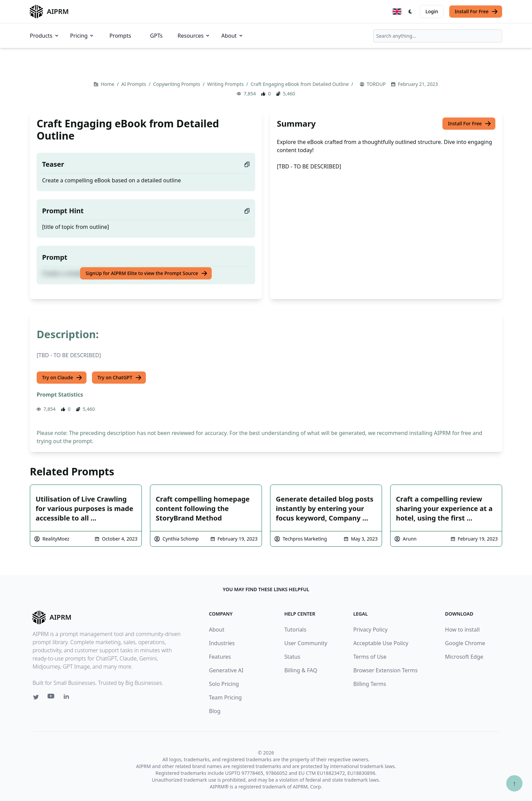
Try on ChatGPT (120, 378)
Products (45, 36)
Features (220, 657)
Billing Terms (370, 684)
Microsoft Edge (464, 657)
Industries (222, 643)
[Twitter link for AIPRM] (36, 697)
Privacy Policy (370, 630)
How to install (462, 630)
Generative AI (226, 670)
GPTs (156, 36)
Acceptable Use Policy (381, 643)
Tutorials (295, 630)
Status (292, 657)
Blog (215, 711)
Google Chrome (465, 643)
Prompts (120, 36)
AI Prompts (135, 84)
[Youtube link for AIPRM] (52, 698)
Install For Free (476, 12)
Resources (194, 36)
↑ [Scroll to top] (514, 783)
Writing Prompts (226, 84)
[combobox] (438, 36)
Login (432, 11)
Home (108, 84)
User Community (306, 643)
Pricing (82, 36)
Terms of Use (370, 657)
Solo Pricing (224, 684)
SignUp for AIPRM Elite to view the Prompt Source (147, 273)
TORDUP (376, 84)
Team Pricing (225, 697)
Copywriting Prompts (177, 84)
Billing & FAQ (301, 670)
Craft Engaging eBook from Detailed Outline (300, 84)
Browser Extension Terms (385, 670)
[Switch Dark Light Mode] (411, 12)
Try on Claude (62, 378)
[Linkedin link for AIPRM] (68, 698)
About (232, 36)
